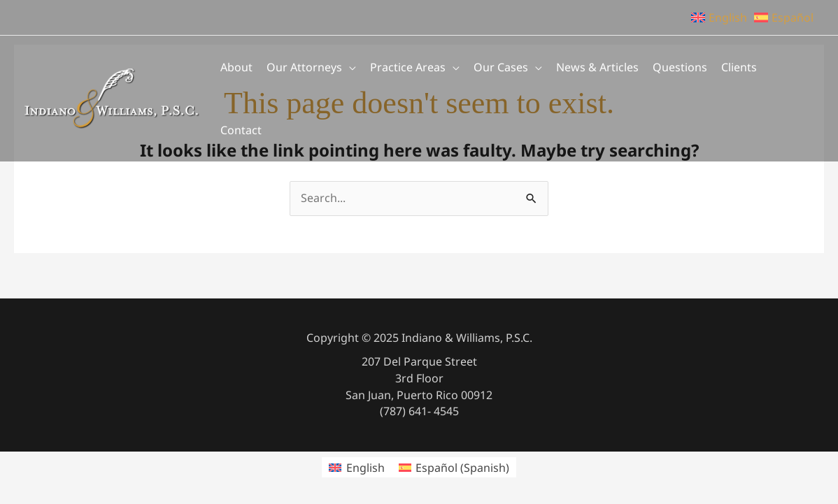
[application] (349, 67)
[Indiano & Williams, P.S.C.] (112, 97)
